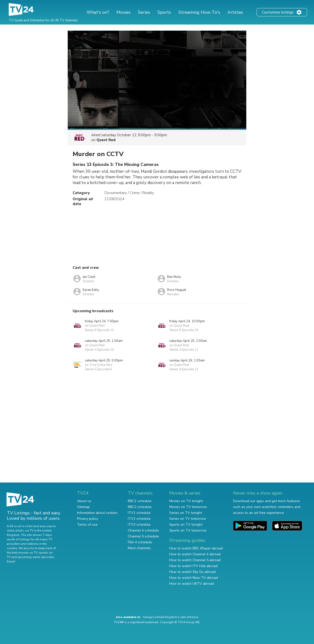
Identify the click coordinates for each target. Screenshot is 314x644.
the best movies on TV (22, 553)
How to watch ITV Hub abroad (193, 566)
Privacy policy (88, 519)
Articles (235, 12)
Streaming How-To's (199, 12)
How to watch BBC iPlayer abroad (196, 548)
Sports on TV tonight (186, 525)
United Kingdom (166, 617)
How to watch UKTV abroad (192, 584)
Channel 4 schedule (143, 530)
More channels (139, 548)
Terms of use (87, 525)
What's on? (98, 12)
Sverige (148, 617)
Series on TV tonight (186, 513)
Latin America (189, 617)
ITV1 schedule (139, 513)
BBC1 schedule (140, 501)
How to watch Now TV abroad (194, 578)
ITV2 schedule (139, 519)
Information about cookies (97, 513)
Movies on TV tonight (186, 501)
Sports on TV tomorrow (188, 530)
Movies (124, 12)
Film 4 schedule (140, 542)
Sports (164, 12)
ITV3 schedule (139, 525)
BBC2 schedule (140, 507)
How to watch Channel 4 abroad (195, 554)
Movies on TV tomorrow (188, 507)
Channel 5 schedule (143, 536)
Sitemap (83, 507)
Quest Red (106, 140)
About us (84, 501)
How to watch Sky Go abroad (192, 572)
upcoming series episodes (36, 557)
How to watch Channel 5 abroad (195, 560)
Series (144, 12)
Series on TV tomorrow (188, 519)
